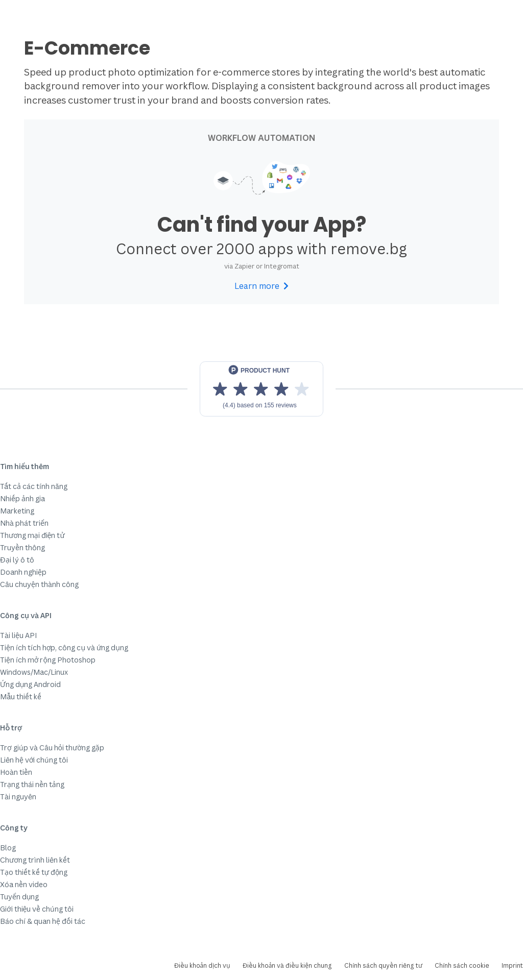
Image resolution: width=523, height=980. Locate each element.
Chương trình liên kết (35, 860)
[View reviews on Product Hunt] (261, 389)
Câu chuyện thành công (39, 584)
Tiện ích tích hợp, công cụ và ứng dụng (64, 647)
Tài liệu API (18, 635)
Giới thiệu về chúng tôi (37, 909)
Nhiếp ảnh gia (22, 498)
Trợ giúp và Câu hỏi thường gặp (52, 748)
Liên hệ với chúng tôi (34, 760)
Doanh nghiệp (23, 572)
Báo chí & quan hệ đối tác (43, 921)
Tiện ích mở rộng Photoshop (48, 660)
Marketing (17, 511)
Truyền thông (22, 547)
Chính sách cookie (462, 965)
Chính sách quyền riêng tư (383, 965)
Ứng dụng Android (30, 684)
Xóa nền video (24, 884)
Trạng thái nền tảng (32, 784)
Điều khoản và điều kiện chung (287, 965)
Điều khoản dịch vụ (202, 965)
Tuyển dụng (19, 897)
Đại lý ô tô (17, 560)
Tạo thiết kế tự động (34, 872)
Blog (8, 848)
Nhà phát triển (24, 523)
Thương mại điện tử (32, 535)
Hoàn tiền (16, 772)
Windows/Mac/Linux (34, 672)
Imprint (512, 965)
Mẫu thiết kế (21, 696)
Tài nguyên (18, 797)
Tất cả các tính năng (34, 486)
